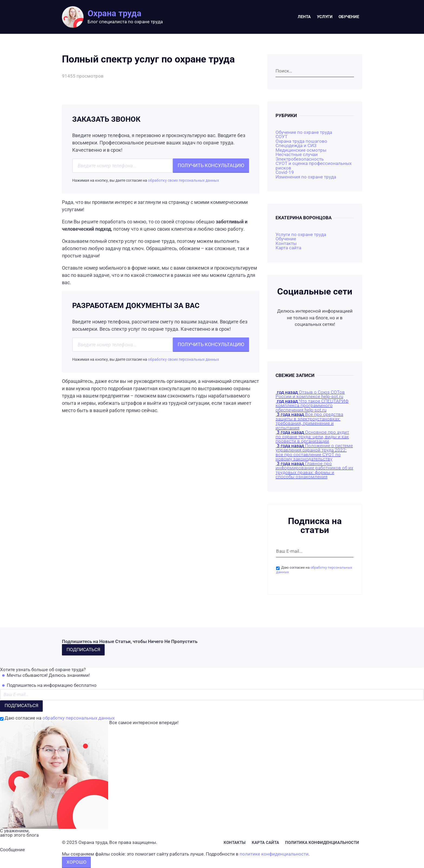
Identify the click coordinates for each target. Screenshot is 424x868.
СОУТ (281, 137)
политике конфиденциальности (274, 854)
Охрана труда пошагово (301, 141)
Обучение (349, 17)
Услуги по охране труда (301, 235)
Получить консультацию (211, 165)
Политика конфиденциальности (322, 843)
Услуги (325, 17)
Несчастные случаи (297, 155)
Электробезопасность (300, 159)
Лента (304, 17)
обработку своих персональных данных (183, 180)
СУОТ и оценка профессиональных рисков (314, 166)
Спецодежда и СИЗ (296, 146)
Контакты (286, 243)
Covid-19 (285, 172)
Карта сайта (288, 248)
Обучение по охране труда (304, 132)
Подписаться (83, 650)
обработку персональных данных (79, 718)
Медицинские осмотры (301, 150)
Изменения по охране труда (306, 177)
